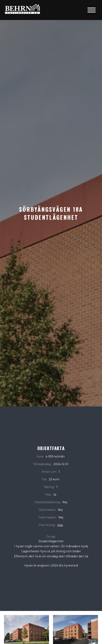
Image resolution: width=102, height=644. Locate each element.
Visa (60, 525)
